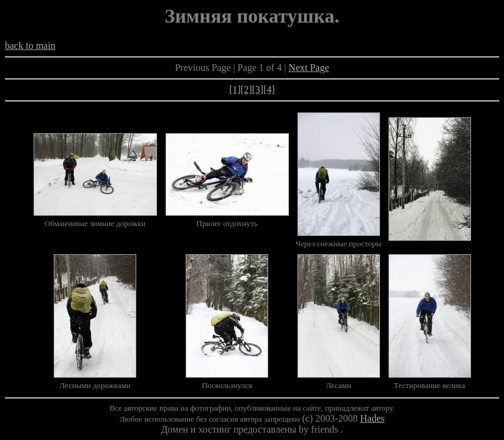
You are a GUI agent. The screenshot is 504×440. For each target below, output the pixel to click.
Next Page (309, 68)
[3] (258, 90)
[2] (247, 90)
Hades (373, 418)
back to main (30, 46)
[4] (269, 90)
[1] (235, 90)
